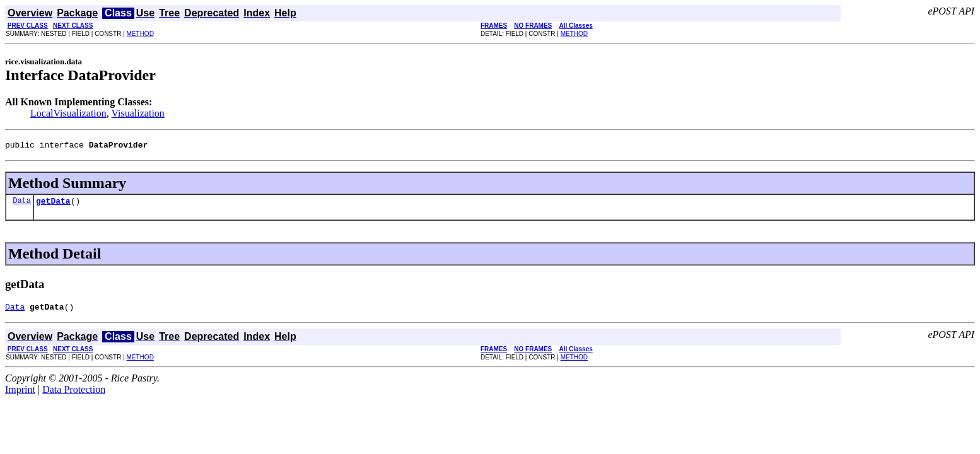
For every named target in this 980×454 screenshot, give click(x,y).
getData (53, 204)
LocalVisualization (68, 113)
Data (22, 204)
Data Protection (74, 395)
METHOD (140, 34)
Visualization (138, 113)
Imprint (20, 395)
